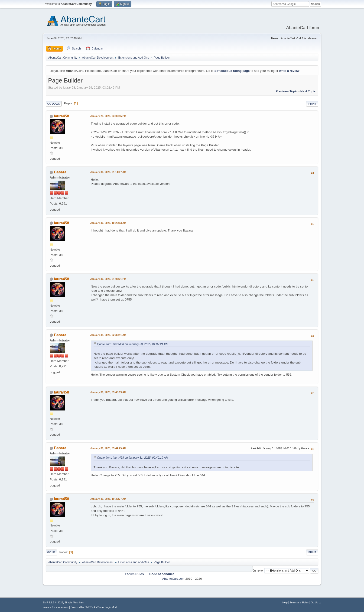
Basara (60, 172)
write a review (289, 71)
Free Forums (62, 607)
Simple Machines (74, 602)
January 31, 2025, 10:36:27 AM (108, 499)
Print (312, 104)
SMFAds (47, 607)
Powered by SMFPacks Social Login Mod (94, 607)
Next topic (308, 91)
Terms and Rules (299, 602)
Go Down (54, 104)
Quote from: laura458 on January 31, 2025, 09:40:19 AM (133, 458)
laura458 (61, 116)
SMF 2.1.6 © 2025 (53, 602)
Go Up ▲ (316, 602)
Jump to (258, 570)
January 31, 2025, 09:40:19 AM (108, 392)
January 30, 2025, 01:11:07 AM (108, 172)
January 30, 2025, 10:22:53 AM (108, 223)
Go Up (51, 552)
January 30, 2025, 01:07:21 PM (108, 279)
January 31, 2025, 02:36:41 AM (108, 335)
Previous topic (287, 91)
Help (285, 602)
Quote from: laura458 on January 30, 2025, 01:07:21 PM (133, 344)
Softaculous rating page (232, 71)
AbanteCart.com (173, 579)
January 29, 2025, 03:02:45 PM (108, 116)
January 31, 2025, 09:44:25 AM (108, 448)
